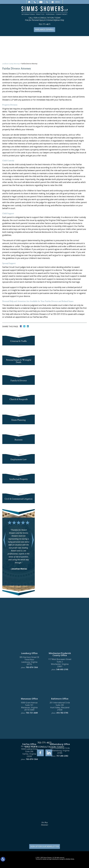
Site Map (45, 822)
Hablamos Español (44, 30)
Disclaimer (45, 825)
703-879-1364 (32, 716)
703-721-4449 (32, 762)
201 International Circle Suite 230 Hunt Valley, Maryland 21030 (60, 755)
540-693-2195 (62, 718)
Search (47, 2)
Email (41, 2)
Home (29, 2)
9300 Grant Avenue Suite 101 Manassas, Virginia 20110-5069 (29, 755)
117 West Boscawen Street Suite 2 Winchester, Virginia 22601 (60, 712)
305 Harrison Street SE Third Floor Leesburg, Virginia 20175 (29, 710)
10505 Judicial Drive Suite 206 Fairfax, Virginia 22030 (29, 802)
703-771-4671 (44, 24)
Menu (58, 2)
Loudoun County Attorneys (11, 64)
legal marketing (53, 859)
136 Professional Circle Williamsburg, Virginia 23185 (60, 799)
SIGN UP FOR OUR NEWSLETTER (45, 846)
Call (35, 2)
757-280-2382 (62, 805)
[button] (5, 540)
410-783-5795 (62, 762)
